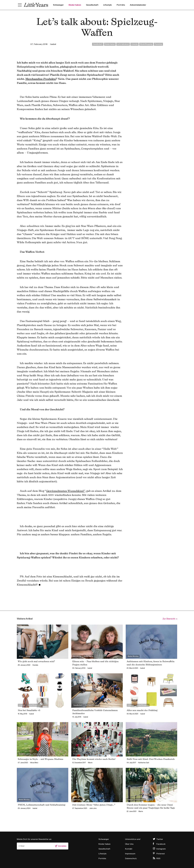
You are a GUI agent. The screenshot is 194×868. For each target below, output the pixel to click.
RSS (158, 858)
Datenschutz (131, 858)
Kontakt (129, 849)
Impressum (130, 854)
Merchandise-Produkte (41, 79)
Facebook (161, 844)
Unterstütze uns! (133, 839)
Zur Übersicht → (170, 619)
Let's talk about (123, 44)
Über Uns (129, 844)
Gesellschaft (92, 5)
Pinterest (161, 854)
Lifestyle (108, 5)
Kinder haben (75, 5)
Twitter (160, 839)
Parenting (158, 44)
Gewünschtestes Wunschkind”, (66, 491)
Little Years (36, 5)
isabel (53, 44)
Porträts (121, 5)
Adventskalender (138, 5)
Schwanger (58, 5)
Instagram (161, 849)
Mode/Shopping (146, 44)
